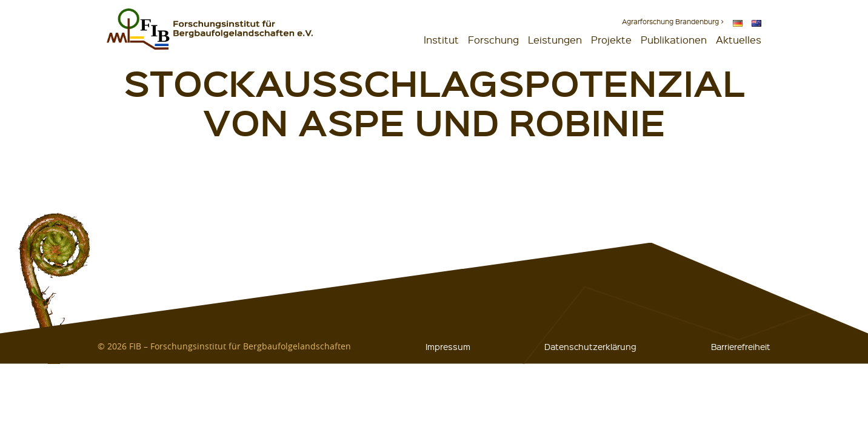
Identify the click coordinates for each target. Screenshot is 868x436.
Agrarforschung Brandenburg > (673, 21)
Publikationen (674, 40)
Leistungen (555, 40)
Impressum (448, 346)
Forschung (493, 40)
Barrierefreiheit (741, 346)
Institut (441, 40)
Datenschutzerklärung (590, 346)
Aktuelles (739, 40)
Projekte (611, 40)
